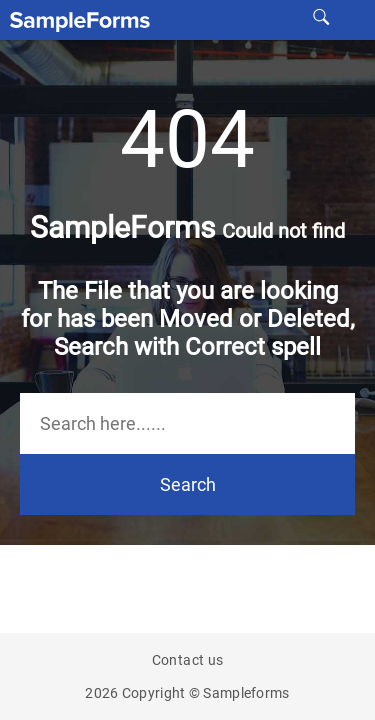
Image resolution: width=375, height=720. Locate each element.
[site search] (321, 16)
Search (188, 484)
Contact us (188, 660)
